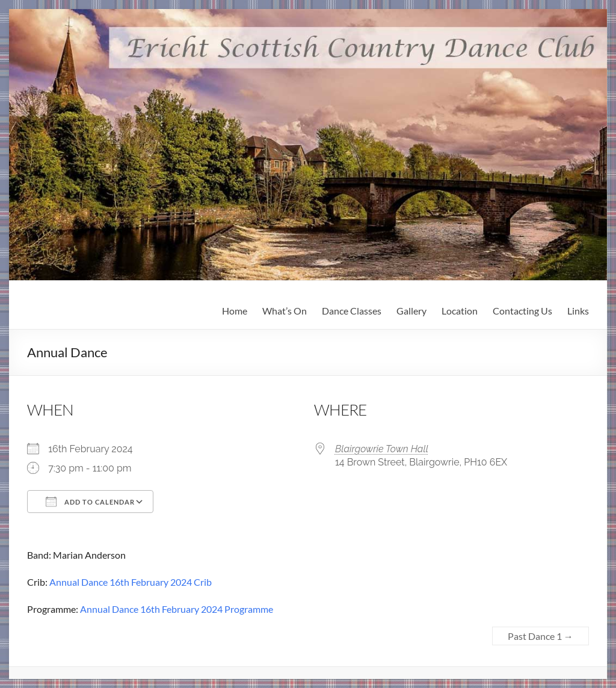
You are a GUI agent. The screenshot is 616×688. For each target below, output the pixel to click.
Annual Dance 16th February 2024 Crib (131, 582)
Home (235, 311)
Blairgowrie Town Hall (382, 449)
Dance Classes (352, 311)
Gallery (411, 311)
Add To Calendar (90, 502)
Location (460, 311)
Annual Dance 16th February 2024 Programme (177, 609)
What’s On (285, 311)
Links (578, 311)
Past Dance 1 (541, 636)
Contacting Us (522, 311)
